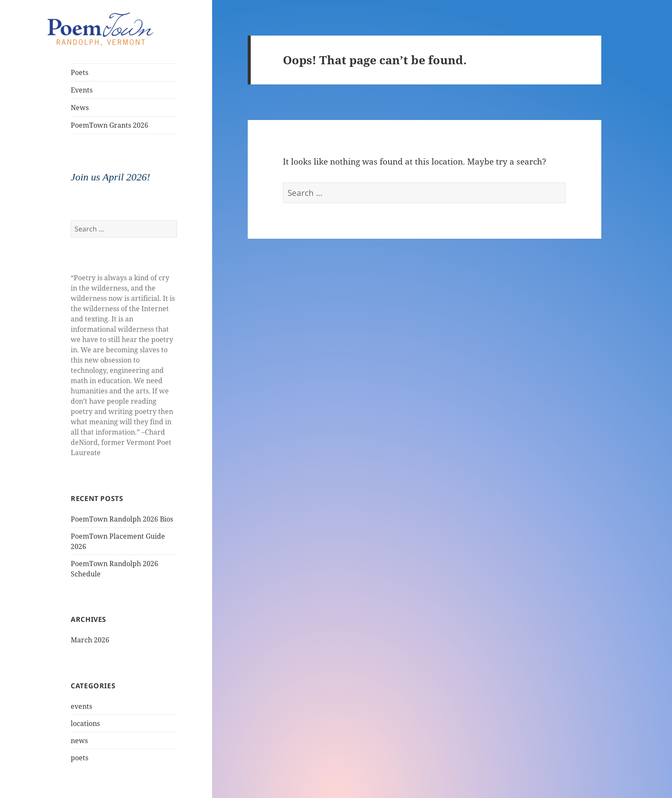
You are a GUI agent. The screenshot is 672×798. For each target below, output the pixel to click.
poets (79, 758)
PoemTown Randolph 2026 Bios (122, 519)
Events (82, 90)
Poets (79, 72)
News (80, 108)
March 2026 (90, 640)
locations (85, 723)
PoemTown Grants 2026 (109, 125)
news (79, 741)
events (81, 706)
